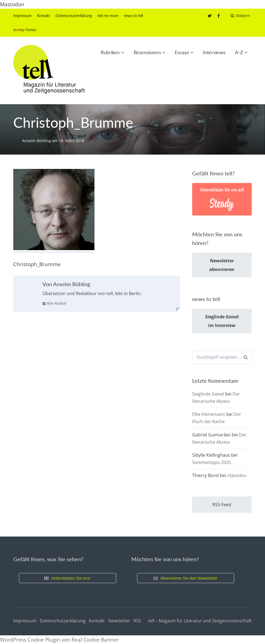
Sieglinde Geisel (208, 394)
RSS (137, 621)
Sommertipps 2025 (212, 462)
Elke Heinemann (209, 414)
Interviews (214, 52)
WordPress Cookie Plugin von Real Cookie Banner (59, 640)
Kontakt (44, 16)
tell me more (108, 16)
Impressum (22, 16)
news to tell (133, 16)
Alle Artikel (54, 303)
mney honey (25, 30)
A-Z (239, 52)
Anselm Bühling (37, 141)
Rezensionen (147, 52)
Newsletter (119, 621)
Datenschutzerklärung (74, 16)
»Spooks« (237, 475)
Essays (182, 52)
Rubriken (110, 52)
